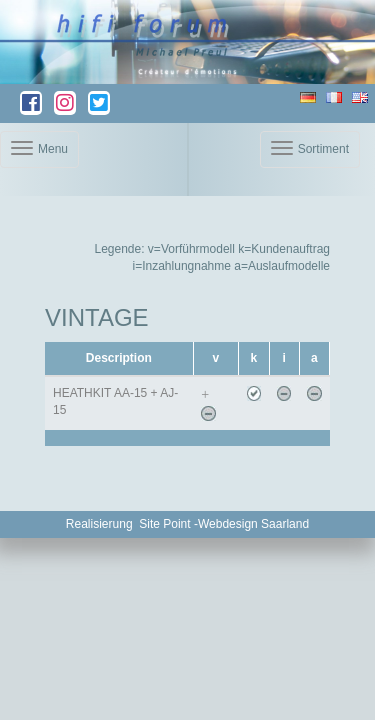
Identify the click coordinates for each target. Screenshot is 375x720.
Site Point (164, 524)
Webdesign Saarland (253, 524)
